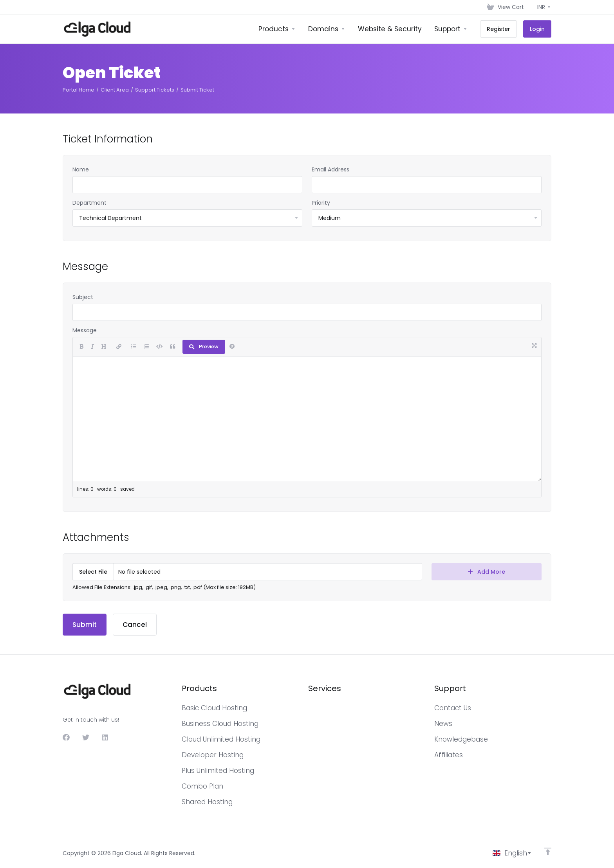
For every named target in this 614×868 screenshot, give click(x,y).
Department (89, 203)
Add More (487, 572)
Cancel (135, 625)
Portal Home (79, 90)
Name (81, 169)
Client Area (115, 90)
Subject (83, 297)
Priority (321, 203)
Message (85, 330)
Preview (204, 347)
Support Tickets (155, 90)
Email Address (330, 169)
